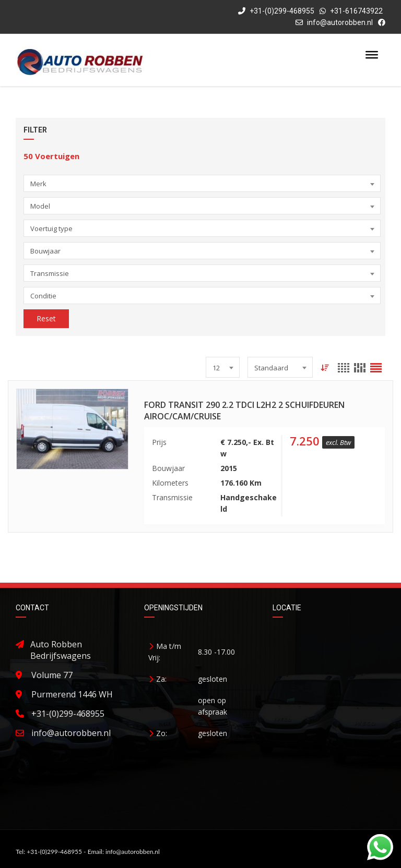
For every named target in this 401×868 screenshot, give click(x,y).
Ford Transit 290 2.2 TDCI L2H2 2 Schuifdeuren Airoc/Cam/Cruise (244, 411)
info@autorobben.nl (340, 22)
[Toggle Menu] (372, 55)
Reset (46, 318)
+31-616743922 (356, 11)
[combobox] (202, 183)
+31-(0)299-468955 (276, 11)
